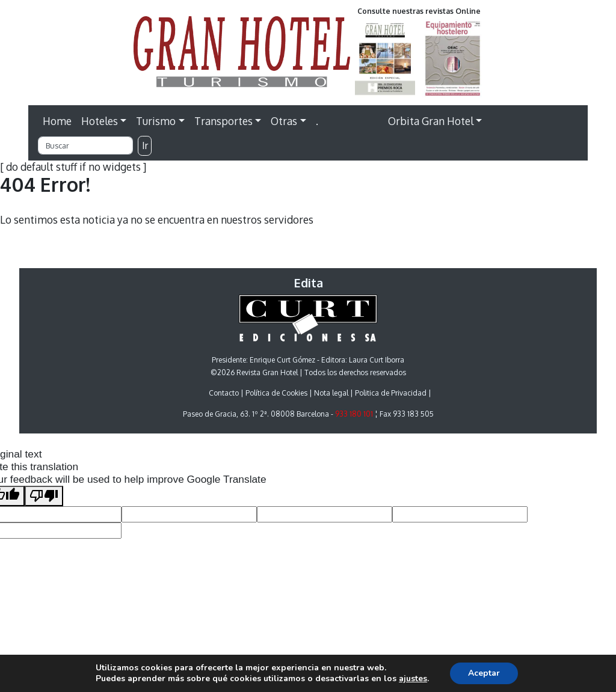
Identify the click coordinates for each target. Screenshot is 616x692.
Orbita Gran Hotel (431, 121)
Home (57, 121)
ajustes (413, 679)
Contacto (224, 393)
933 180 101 (354, 414)
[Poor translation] (44, 496)
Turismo (156, 121)
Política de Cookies (276, 393)
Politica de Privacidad (391, 393)
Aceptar (484, 673)
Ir (145, 145)
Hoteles (100, 121)
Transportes (223, 121)
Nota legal (331, 393)
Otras (284, 121)
